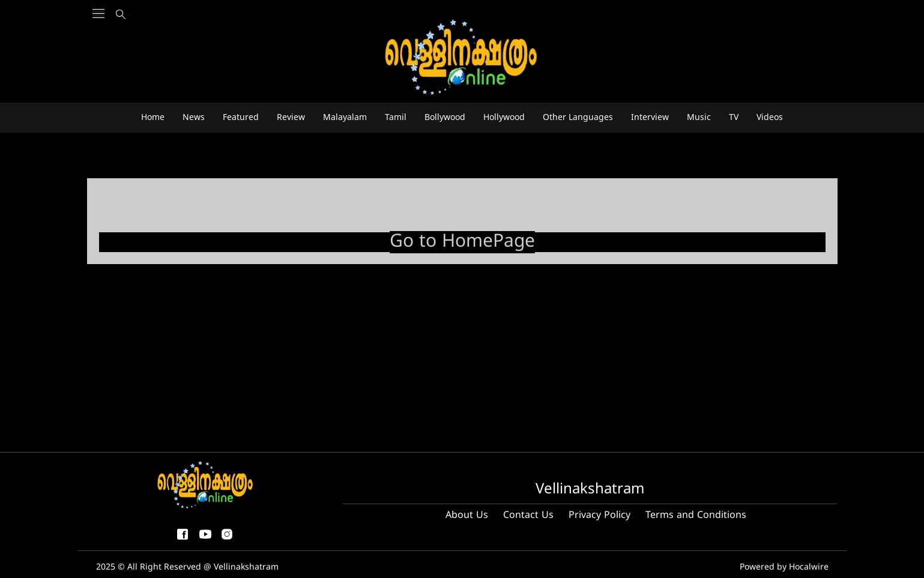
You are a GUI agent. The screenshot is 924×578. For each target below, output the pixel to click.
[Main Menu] (98, 36)
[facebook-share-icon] (183, 539)
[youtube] (205, 539)
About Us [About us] (467, 516)
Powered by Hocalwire (784, 567)
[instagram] (227, 539)
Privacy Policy (599, 516)
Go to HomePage (462, 242)
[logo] (462, 58)
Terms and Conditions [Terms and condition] (696, 516)
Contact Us (528, 516)
